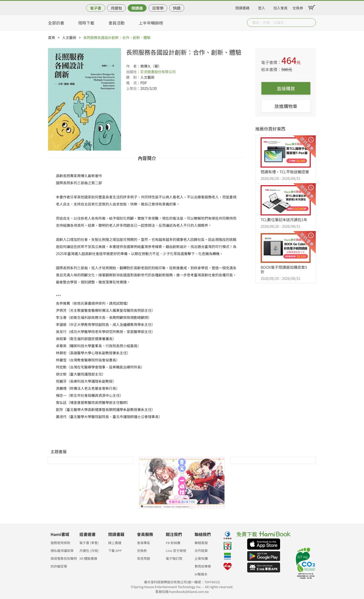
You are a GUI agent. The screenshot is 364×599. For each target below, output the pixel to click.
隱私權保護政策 (62, 551)
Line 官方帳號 (176, 551)
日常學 (158, 8)
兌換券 (298, 7)
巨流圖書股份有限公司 (158, 72)
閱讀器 (137, 8)
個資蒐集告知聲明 (64, 558)
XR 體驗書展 (88, 558)
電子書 (96, 8)
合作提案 (201, 551)
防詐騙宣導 (59, 566)
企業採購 (201, 558)
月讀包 (116, 8)
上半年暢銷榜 (151, 23)
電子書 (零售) (89, 543)
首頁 (52, 37)
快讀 (177, 8)
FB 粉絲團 (173, 543)
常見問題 (144, 558)
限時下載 (86, 23)
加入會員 (281, 7)
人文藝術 (69, 37)
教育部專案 (203, 566)
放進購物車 (286, 106)
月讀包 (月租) (89, 551)
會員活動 (117, 23)
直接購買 (286, 88)
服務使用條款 (60, 543)
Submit (312, 23)
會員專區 (144, 543)
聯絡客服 (201, 543)
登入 (262, 7)
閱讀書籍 (242, 7)
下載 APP (115, 551)
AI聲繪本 (201, 574)
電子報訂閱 (174, 558)
